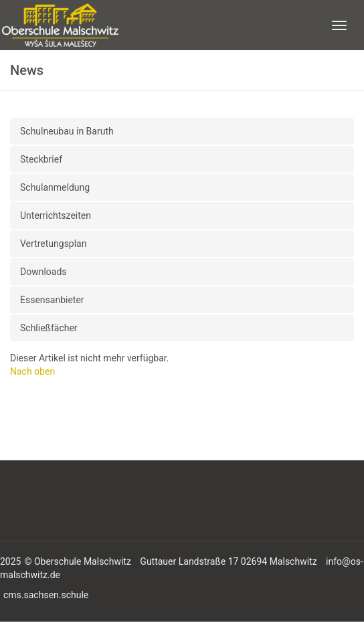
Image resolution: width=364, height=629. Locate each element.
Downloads (43, 272)
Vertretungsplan (53, 244)
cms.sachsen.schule (46, 595)
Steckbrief (41, 159)
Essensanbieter (52, 300)
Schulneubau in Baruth (67, 131)
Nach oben (32, 371)
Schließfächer (49, 328)
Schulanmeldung (55, 187)
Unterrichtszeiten (56, 215)
